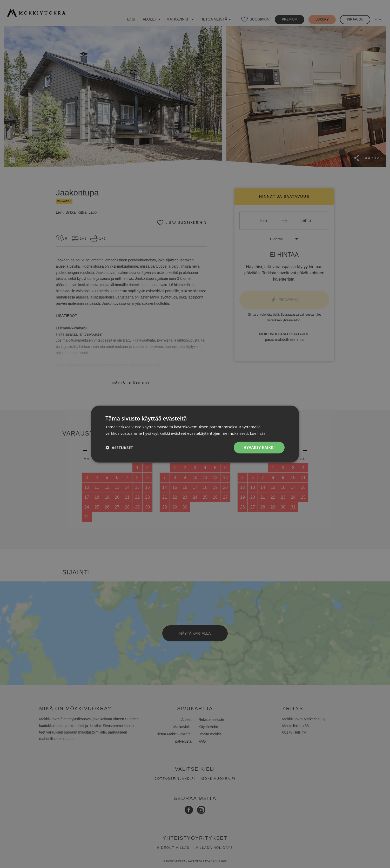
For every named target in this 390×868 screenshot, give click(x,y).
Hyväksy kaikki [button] (259, 447)
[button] (119, 447)
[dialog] (195, 434)
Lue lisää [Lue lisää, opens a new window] (258, 433)
